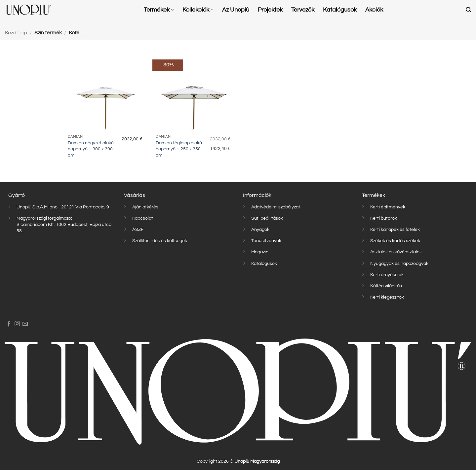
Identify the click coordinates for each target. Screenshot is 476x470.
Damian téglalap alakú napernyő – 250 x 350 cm (179, 149)
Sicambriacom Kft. (36, 224)
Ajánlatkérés (145, 207)
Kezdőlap (16, 33)
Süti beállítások (267, 218)
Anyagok (260, 229)
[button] (468, 10)
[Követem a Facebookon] (9, 324)
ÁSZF (138, 229)
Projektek (270, 10)
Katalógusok (340, 10)
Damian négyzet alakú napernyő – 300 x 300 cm (91, 149)
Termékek (159, 10)
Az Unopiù (236, 10)
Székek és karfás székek (395, 241)
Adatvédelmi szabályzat (276, 207)
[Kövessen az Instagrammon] (17, 324)
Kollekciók (198, 10)
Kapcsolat (143, 218)
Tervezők (303, 10)
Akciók (374, 10)
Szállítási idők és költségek (160, 241)
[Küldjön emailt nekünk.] (25, 324)
